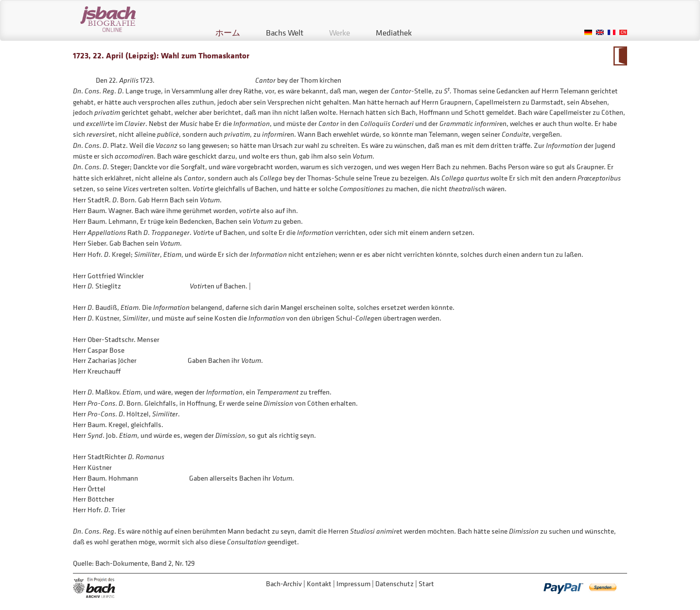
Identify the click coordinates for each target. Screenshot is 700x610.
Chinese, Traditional (623, 32)
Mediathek (394, 33)
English (600, 32)
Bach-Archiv (284, 583)
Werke (340, 33)
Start (426, 583)
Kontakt (319, 583)
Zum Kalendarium (620, 56)
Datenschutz (394, 583)
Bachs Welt (285, 33)
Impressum (353, 583)
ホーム (228, 33)
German (588, 32)
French (612, 32)
